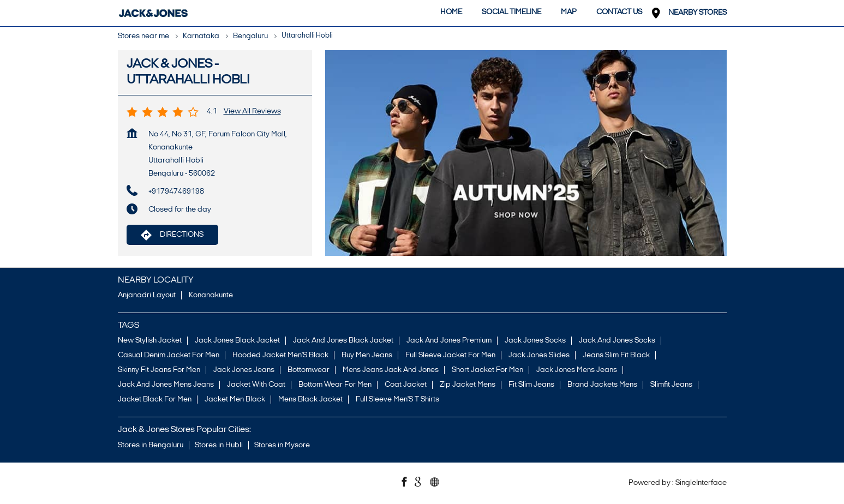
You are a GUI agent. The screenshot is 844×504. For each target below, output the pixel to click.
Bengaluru (250, 36)
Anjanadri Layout (147, 296)
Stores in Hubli (219, 445)
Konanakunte (211, 296)
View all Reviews (252, 112)
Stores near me (143, 36)
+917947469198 (176, 192)
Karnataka (201, 36)
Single (701, 483)
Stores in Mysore (282, 445)
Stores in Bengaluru (151, 445)
